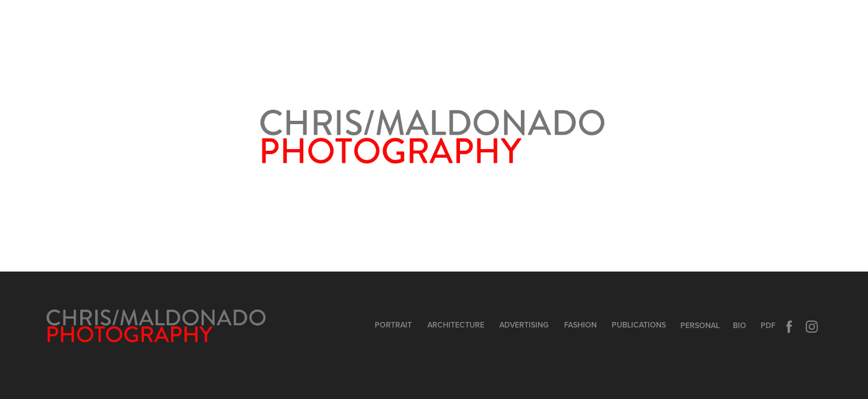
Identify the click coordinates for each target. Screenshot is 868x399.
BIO (740, 325)
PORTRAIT (393, 325)
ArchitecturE (456, 325)
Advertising (524, 325)
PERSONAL (700, 325)
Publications (639, 325)
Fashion (580, 325)
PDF (768, 325)
